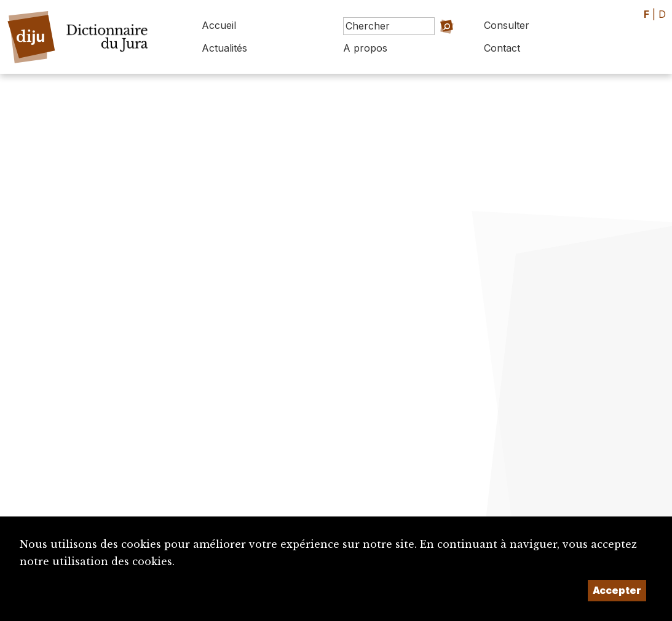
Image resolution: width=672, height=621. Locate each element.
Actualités (224, 48)
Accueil (219, 25)
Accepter (617, 590)
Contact (502, 48)
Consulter (507, 25)
